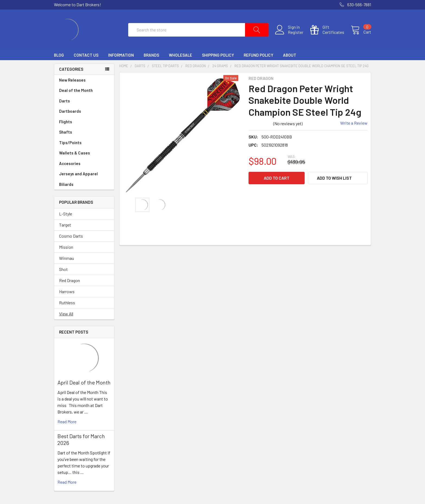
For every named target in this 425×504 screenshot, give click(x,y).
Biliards (84, 184)
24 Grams (220, 66)
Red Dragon (70, 280)
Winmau (67, 258)
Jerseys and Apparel (84, 174)
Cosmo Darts (71, 236)
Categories (71, 69)
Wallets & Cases (84, 153)
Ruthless (67, 303)
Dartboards (84, 111)
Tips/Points (84, 143)
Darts (84, 101)
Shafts (84, 132)
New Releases (72, 80)
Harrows (67, 291)
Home (124, 66)
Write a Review (354, 123)
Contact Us (86, 55)
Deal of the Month (76, 90)
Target (65, 225)
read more (67, 421)
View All (66, 314)
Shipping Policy (218, 55)
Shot (63, 269)
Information (121, 55)
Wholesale (181, 55)
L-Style (66, 214)
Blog (59, 55)
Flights (84, 122)
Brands (151, 55)
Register (296, 32)
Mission (66, 247)
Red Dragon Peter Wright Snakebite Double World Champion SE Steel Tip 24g (302, 66)
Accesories (84, 164)
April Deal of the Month (84, 382)
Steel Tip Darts (165, 66)
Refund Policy (258, 55)
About (290, 55)
